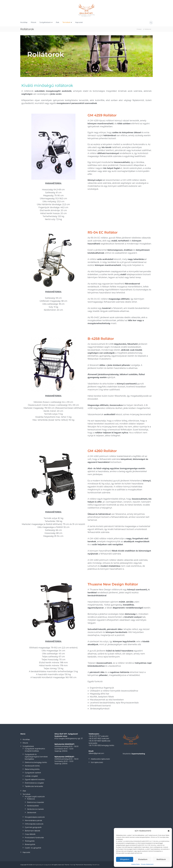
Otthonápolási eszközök (34, 824)
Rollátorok (31, 799)
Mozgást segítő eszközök (35, 797)
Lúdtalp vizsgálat (31, 776)
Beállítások (161, 859)
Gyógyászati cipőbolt (33, 773)
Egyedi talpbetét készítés (35, 779)
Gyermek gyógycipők (33, 827)
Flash (72, 865)
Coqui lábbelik (30, 834)
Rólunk (33, 22)
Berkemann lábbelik (32, 831)
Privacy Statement (147, 864)
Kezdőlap (24, 22)
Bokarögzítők (30, 844)
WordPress (96, 865)
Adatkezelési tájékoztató (100, 759)
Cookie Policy (136, 864)
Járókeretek (32, 813)
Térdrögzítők (30, 841)
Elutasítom (143, 859)
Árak (57, 22)
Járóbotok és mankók (35, 809)
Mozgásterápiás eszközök (35, 817)
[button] (169, 831)
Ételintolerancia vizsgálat (34, 783)
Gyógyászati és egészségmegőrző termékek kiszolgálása (36, 757)
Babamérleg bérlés (32, 769)
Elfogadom (125, 859)
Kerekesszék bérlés (32, 766)
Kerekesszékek (33, 806)
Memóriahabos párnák (33, 820)
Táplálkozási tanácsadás (34, 786)
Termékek (66, 22)
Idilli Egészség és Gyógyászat (42, 865)
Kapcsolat (79, 22)
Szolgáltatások (45, 22)
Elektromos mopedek (35, 802)
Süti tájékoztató (97, 762)
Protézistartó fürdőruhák (34, 838)
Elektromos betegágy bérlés (36, 762)
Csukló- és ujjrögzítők (33, 848)
